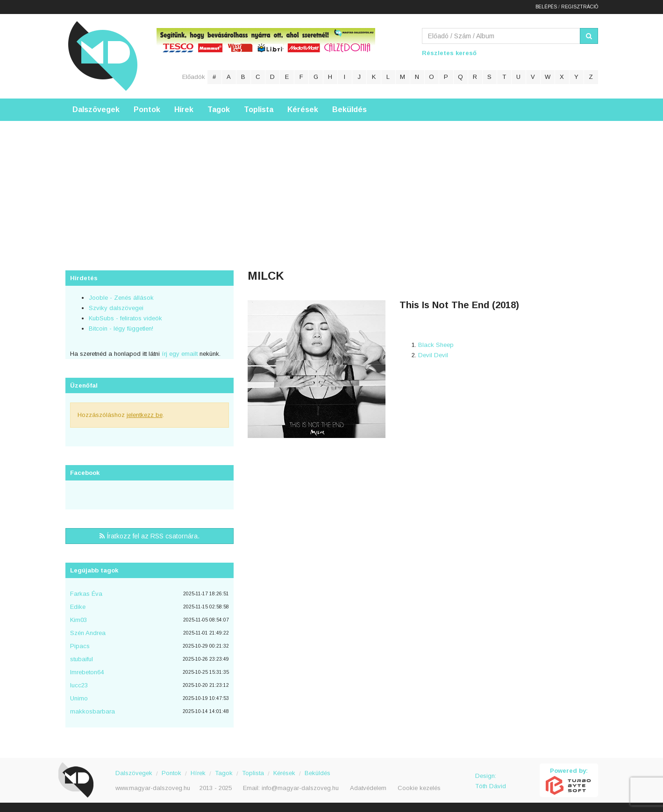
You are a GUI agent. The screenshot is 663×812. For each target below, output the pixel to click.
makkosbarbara (93, 711)
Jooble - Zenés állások (121, 298)
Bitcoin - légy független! (121, 328)
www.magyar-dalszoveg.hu (153, 788)
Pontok (147, 109)
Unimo (79, 698)
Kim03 (78, 620)
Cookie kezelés (419, 788)
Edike (78, 607)
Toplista (259, 109)
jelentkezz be (145, 415)
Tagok (219, 109)
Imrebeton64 (87, 672)
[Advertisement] (332, 186)
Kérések (303, 109)
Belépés (546, 7)
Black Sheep (436, 345)
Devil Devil (433, 355)
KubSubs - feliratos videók (125, 318)
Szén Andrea (88, 633)
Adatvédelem (368, 788)
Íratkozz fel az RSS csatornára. (150, 536)
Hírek (184, 109)
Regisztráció (580, 7)
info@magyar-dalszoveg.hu (300, 788)
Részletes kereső (449, 53)
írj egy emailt (179, 354)
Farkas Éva (86, 594)
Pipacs (80, 646)
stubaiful (82, 659)
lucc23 (79, 685)
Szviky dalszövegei (116, 308)
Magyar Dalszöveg (103, 56)
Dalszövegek (96, 109)
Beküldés (349, 109)
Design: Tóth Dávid (491, 781)
